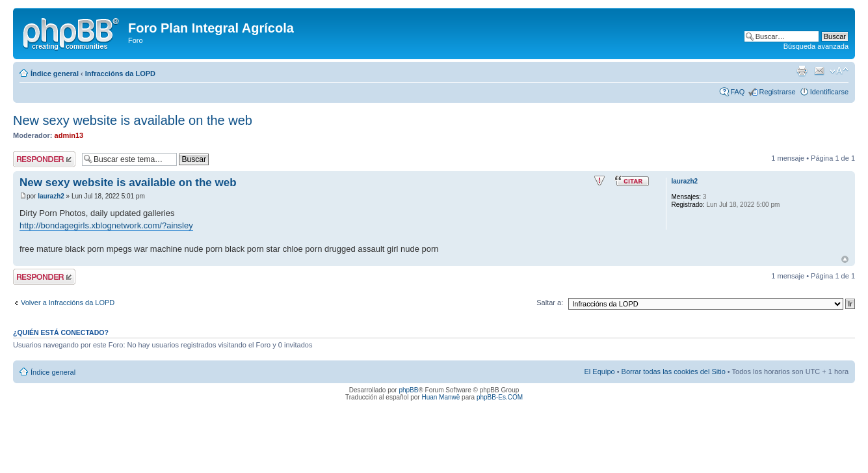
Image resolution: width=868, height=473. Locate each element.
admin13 (69, 135)
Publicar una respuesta (44, 159)
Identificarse (829, 92)
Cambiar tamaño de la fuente (839, 71)
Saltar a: (550, 303)
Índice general (55, 74)
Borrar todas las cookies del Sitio (674, 372)
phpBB (408, 390)
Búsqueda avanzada (816, 46)
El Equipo (600, 372)
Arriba (845, 259)
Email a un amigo (819, 71)
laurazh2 (51, 196)
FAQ (737, 92)
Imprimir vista (802, 71)
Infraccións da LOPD (120, 74)
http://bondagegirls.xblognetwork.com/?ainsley (106, 225)
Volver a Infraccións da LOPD (68, 303)
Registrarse (777, 92)
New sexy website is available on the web (133, 120)
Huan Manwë (441, 397)
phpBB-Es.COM (500, 397)
